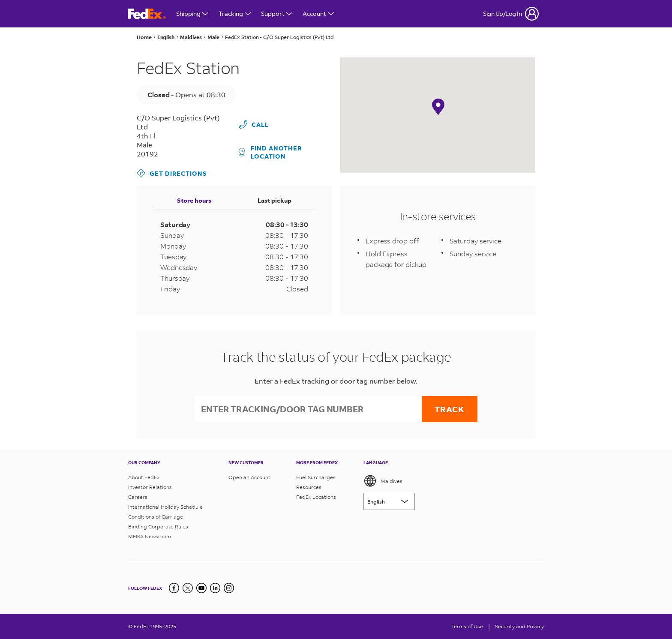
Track (450, 409)
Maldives (383, 481)
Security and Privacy (519, 626)
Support (277, 13)
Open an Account (249, 477)
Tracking (235, 13)
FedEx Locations (316, 497)
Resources (309, 487)
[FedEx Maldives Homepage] (147, 14)
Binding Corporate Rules (158, 526)
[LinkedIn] (215, 588)
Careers (138, 497)
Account (318, 13)
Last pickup (274, 200)
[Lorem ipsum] (389, 501)
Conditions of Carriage (156, 517)
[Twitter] (188, 588)
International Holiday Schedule (165, 507)
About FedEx (144, 477)
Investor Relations (150, 487)
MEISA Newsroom (150, 536)
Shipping (192, 13)
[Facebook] (174, 588)
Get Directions (172, 173)
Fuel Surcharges (316, 477)
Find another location (270, 152)
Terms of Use (467, 626)
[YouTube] (201, 588)
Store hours (194, 200)
